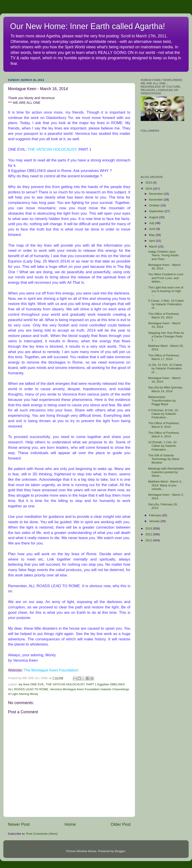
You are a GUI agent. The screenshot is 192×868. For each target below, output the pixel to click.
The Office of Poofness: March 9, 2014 (164, 425)
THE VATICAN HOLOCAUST (52, 149)
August (154, 217)
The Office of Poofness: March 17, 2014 (164, 357)
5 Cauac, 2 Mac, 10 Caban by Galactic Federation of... (166, 304)
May (152, 235)
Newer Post (19, 824)
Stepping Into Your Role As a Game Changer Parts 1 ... (166, 336)
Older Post (121, 824)
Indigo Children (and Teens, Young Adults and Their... (164, 255)
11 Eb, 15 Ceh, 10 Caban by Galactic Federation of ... (165, 368)
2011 (149, 540)
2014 (149, 189)
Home (70, 824)
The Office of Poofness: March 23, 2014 (164, 316)
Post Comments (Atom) (42, 834)
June (153, 229)
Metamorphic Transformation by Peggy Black (162, 401)
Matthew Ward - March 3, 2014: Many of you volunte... (165, 485)
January (155, 521)
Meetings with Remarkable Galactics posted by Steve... (166, 472)
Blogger (120, 851)
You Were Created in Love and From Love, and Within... (166, 278)
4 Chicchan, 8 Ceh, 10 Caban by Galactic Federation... (163, 414)
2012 (149, 534)
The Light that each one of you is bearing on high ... (166, 291)
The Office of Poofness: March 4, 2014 (164, 435)
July (152, 223)
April (152, 241)
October (155, 205)
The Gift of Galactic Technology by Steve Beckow (164, 459)
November (156, 200)
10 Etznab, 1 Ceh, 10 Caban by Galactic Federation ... (162, 446)
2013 (149, 528)
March (153, 247)
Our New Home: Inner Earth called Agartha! (88, 26)
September (157, 211)
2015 (149, 183)
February (155, 515)
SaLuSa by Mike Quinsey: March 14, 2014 (166, 389)
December (156, 194)
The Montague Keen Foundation (51, 670)
